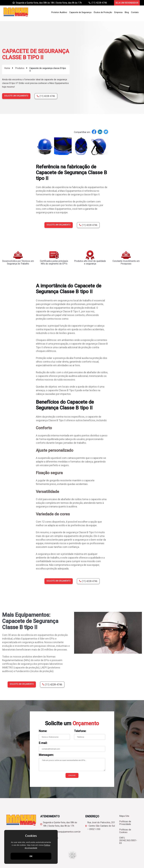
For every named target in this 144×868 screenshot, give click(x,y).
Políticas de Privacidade (125, 823)
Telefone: (80, 731)
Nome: (43, 731)
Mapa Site (124, 816)
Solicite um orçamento (16, 96)
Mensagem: (46, 755)
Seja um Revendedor (127, 3)
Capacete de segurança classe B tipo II (48, 69)
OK (31, 856)
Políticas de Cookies (125, 831)
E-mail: (43, 743)
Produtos (20, 68)
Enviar (72, 775)
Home (7, 68)
